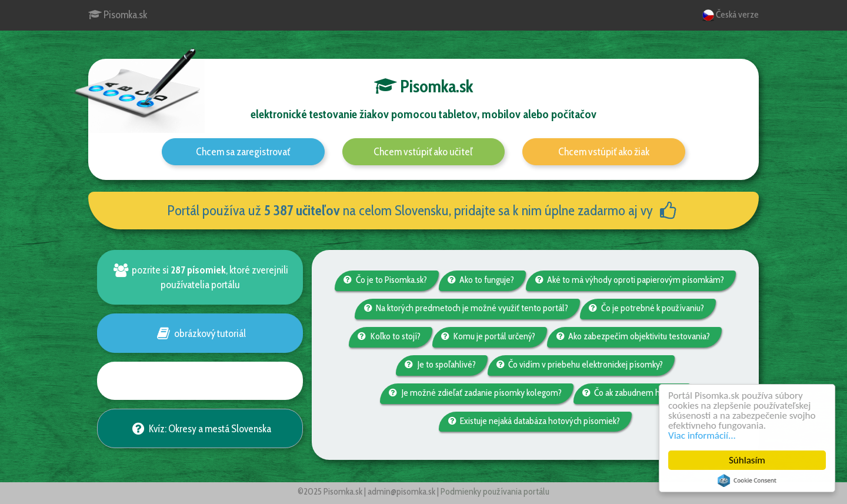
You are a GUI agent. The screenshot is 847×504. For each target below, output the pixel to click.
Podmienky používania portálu (495, 491)
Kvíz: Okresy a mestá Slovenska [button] (200, 428)
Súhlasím (748, 460)
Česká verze (731, 15)
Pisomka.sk (118, 15)
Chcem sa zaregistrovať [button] (243, 152)
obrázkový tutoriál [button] (200, 333)
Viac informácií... (703, 435)
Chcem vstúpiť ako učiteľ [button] (423, 152)
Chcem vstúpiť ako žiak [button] (604, 152)
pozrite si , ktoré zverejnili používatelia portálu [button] (200, 277)
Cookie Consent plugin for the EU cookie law (748, 480)
